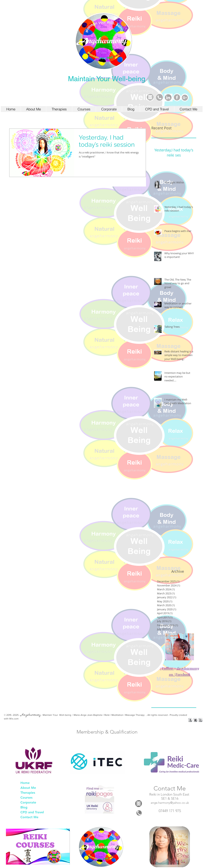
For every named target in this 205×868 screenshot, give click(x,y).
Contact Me (29, 817)
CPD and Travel (32, 812)
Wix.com (14, 719)
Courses (26, 798)
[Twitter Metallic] (195, 720)
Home (25, 783)
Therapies (28, 793)
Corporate (28, 802)
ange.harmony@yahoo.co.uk (170, 803)
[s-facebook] (190, 720)
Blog (24, 807)
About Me (28, 788)
